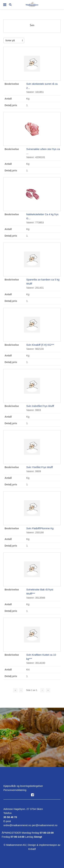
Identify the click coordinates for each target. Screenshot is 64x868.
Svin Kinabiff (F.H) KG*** (40, 345)
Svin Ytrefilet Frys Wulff (40, 467)
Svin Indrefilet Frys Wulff (40, 406)
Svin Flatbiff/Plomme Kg (40, 528)
